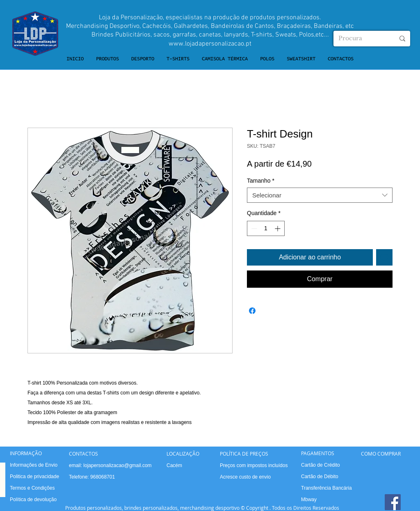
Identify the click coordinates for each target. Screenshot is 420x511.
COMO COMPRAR (381, 454)
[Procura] (360, 39)
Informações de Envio (34, 465)
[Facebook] (393, 502)
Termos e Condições (32, 488)
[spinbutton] (266, 228)
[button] (107, 59)
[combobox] (320, 195)
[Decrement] (253, 228)
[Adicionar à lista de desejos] (384, 257)
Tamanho (261, 181)
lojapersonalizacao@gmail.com (117, 465)
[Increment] (278, 228)
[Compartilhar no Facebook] (252, 311)
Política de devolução (33, 500)
